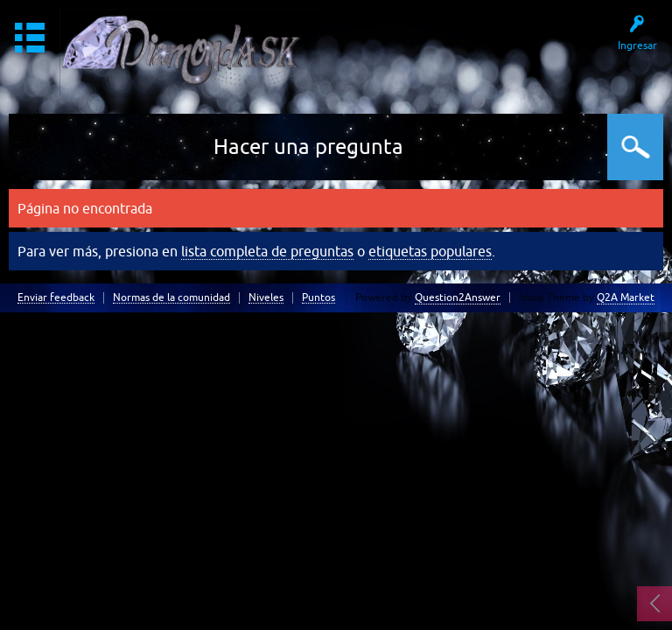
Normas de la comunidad (171, 298)
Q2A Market (626, 297)
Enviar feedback (56, 298)
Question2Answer (458, 297)
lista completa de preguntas (267, 251)
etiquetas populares (430, 251)
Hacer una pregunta (308, 147)
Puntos (318, 298)
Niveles (266, 298)
